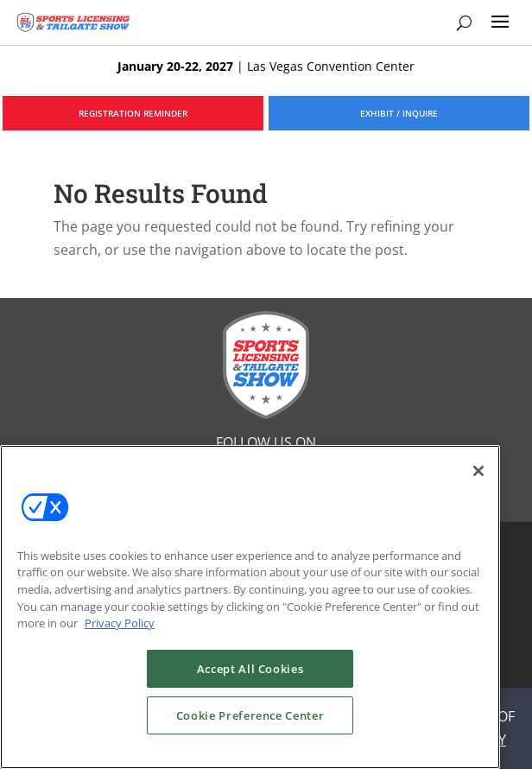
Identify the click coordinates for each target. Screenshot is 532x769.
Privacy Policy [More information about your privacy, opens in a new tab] (120, 623)
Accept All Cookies (250, 669)
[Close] (478, 471)
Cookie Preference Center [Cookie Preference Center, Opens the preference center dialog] (250, 715)
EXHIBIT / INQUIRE (399, 113)
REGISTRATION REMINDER (133, 113)
